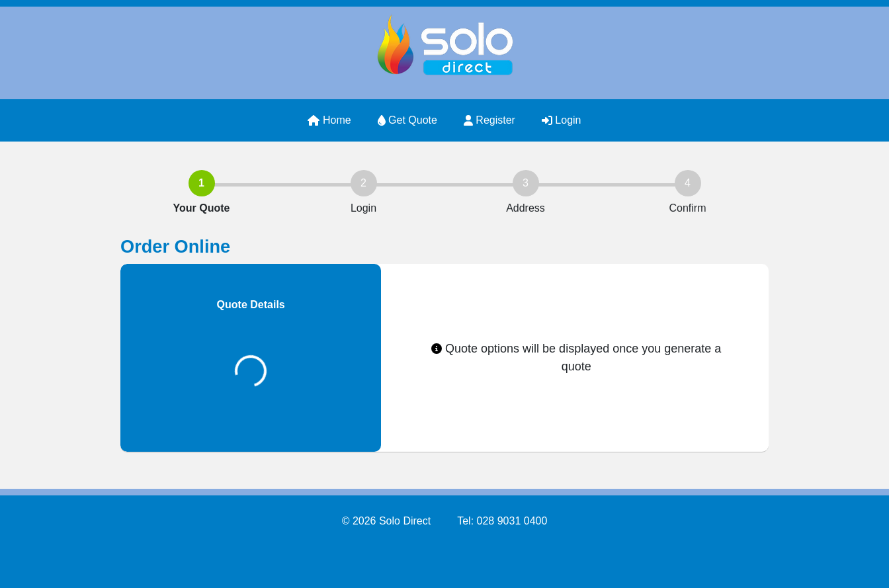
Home (329, 120)
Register (489, 120)
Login (562, 120)
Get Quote (407, 120)
